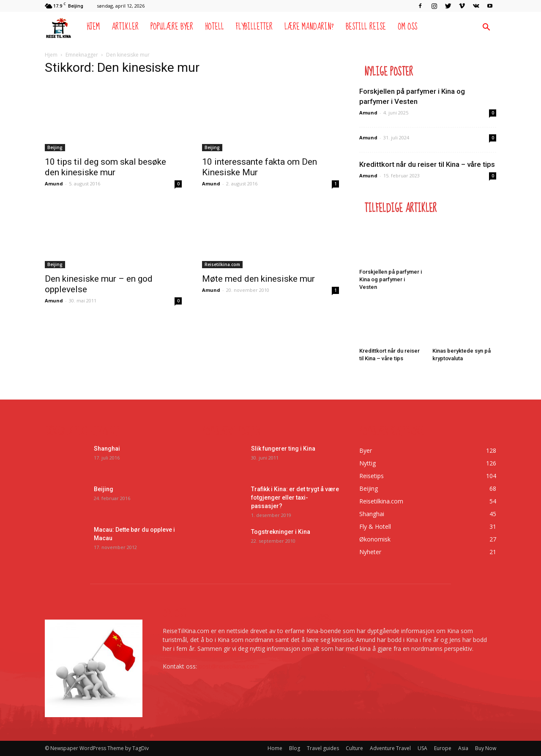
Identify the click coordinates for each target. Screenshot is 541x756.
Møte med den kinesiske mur (258, 279)
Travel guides (323, 748)
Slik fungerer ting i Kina (283, 449)
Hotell (214, 27)
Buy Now (486, 748)
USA (422, 748)
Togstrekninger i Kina (281, 532)
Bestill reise (366, 27)
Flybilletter (254, 27)
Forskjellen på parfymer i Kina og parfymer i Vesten (391, 279)
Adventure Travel (390, 748)
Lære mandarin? (309, 27)
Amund (54, 184)
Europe (443, 748)
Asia (463, 748)
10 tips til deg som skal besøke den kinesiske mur (105, 167)
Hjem (93, 27)
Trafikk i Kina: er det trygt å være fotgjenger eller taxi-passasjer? (295, 498)
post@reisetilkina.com (229, 666)
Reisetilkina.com (222, 264)
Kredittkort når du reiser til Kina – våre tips (427, 164)
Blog (295, 748)
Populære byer (172, 27)
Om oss (407, 27)
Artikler (125, 27)
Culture (354, 748)
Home (275, 748)
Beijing (55, 147)
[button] (486, 28)
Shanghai (107, 449)
